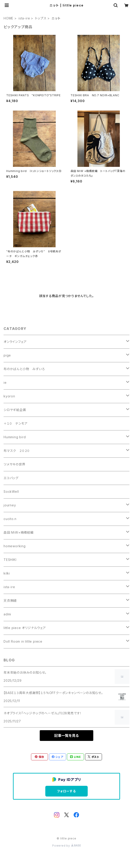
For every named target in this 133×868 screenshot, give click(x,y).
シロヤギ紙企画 (15, 410)
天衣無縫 (10, 601)
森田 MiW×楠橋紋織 (19, 532)
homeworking (15, 546)
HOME (8, 18)
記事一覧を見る (66, 736)
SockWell (11, 492)
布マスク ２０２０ (17, 451)
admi (7, 614)
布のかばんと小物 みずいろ (24, 369)
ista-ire (24, 18)
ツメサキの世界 (15, 464)
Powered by (66, 846)
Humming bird (15, 437)
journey (10, 505)
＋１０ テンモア (16, 423)
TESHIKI (10, 560)
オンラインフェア (15, 342)
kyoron (9, 396)
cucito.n (10, 519)
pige (7, 355)
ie (5, 383)
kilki (7, 573)
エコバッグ (11, 478)
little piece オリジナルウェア (25, 628)
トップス (41, 18)
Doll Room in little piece (23, 641)
